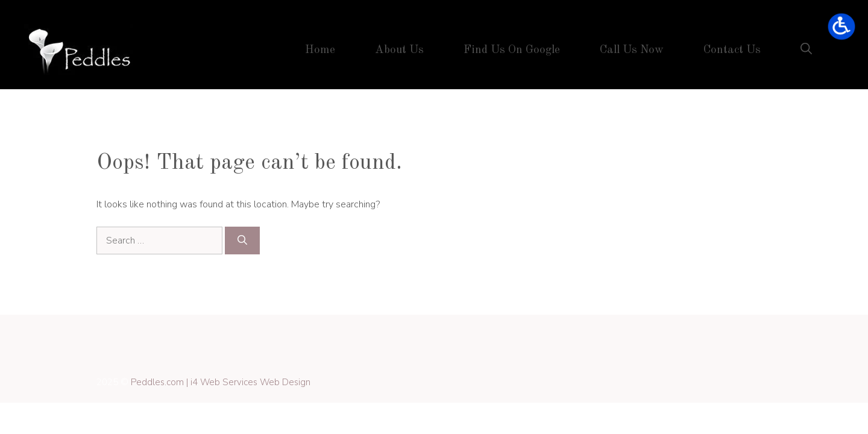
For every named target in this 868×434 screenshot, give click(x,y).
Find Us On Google (512, 50)
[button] (806, 51)
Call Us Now (632, 50)
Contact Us (732, 50)
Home (320, 50)
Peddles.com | (161, 382)
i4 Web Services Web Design (250, 382)
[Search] (242, 241)
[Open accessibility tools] (841, 27)
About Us (399, 50)
